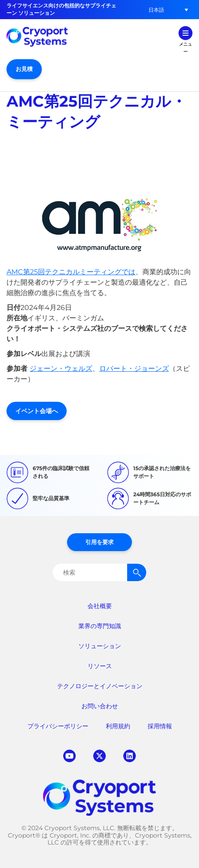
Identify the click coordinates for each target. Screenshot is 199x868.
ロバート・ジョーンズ (134, 368)
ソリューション (100, 646)
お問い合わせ (100, 706)
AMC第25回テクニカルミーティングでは (71, 272)
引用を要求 (99, 542)
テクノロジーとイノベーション (100, 686)
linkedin (130, 756)
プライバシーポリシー (58, 726)
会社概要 (100, 606)
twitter (99, 756)
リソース (100, 666)
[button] (156, 10)
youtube (69, 756)
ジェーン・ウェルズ (61, 368)
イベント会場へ (37, 411)
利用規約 (118, 726)
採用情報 (160, 726)
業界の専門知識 (100, 626)
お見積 (24, 69)
